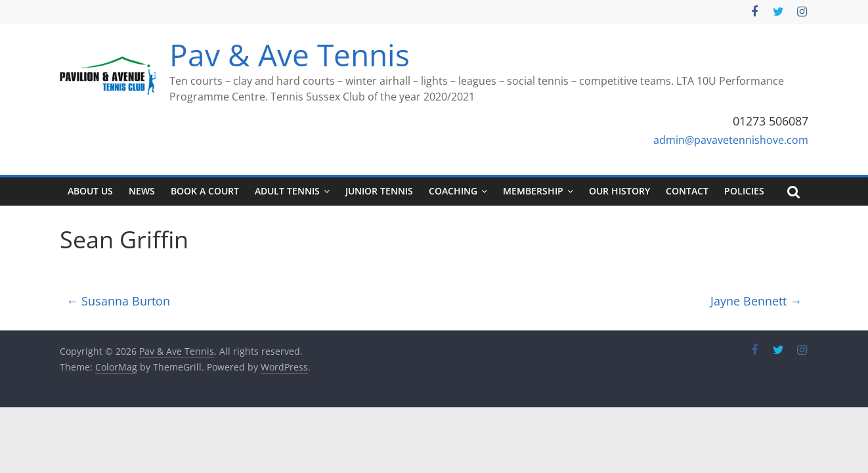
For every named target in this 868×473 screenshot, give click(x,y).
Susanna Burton (118, 301)
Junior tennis (379, 191)
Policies (744, 191)
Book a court (205, 191)
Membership (533, 191)
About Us (90, 191)
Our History (619, 191)
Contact (687, 191)
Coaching (453, 191)
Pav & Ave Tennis (290, 55)
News (142, 191)
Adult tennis (287, 191)
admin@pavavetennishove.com (731, 140)
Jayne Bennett (756, 301)
